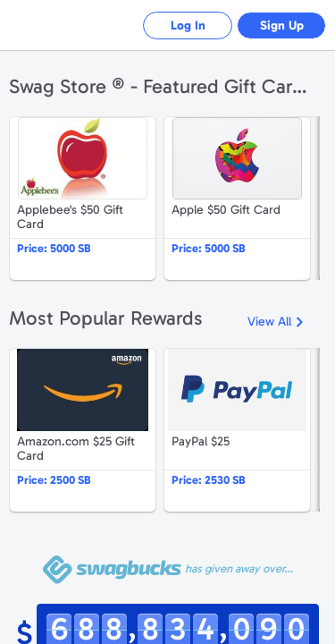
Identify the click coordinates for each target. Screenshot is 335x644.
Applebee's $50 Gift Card (83, 199)
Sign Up (282, 25)
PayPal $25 (237, 430)
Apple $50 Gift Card (237, 199)
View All (269, 322)
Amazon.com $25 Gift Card (83, 430)
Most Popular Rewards (106, 318)
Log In (188, 25)
